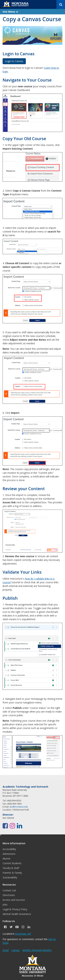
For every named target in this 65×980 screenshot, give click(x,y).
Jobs (5, 905)
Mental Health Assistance (17, 914)
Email (6, 950)
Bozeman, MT (23, 934)
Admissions (9, 854)
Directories (9, 895)
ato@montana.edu (19, 807)
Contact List (9, 890)
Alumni (6, 859)
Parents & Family (12, 873)
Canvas (16, 950)
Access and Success (14, 900)
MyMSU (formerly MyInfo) (37, 950)
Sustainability (10, 877)
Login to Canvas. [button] (14, 61)
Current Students (12, 863)
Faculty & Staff (11, 868)
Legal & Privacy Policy (15, 909)
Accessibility (9, 849)
